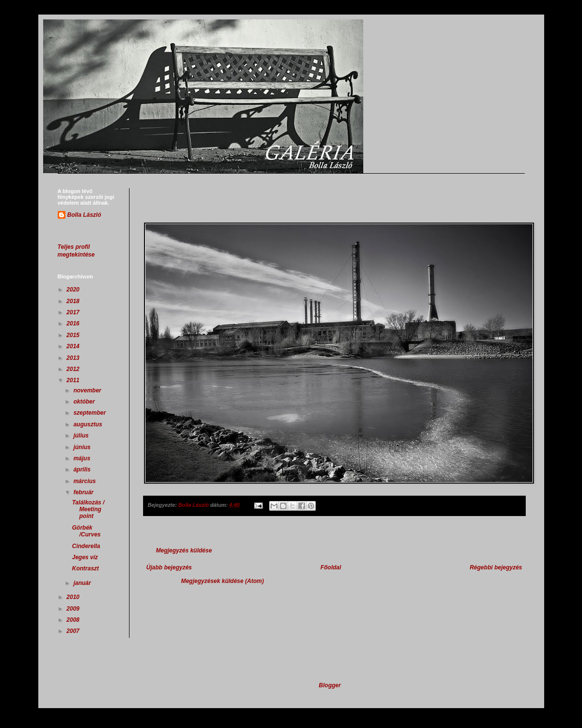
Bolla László (84, 215)
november (88, 390)
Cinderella (86, 546)
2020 (74, 290)
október (85, 402)
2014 (74, 346)
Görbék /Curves (86, 531)
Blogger (330, 685)
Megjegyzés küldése (184, 550)
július (82, 436)
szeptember (90, 413)
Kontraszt (85, 568)
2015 (74, 335)
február (84, 492)
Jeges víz (85, 557)
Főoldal (331, 567)
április (83, 469)
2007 (74, 631)
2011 (74, 380)
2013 (74, 358)
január (83, 583)
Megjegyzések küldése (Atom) (222, 581)
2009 (74, 609)
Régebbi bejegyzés (496, 567)
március (85, 481)
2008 (74, 620)
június (83, 447)
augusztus (89, 424)
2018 (74, 301)
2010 (74, 597)
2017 (74, 312)
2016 (74, 324)
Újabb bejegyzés (169, 567)
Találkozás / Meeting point (88, 510)
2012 (74, 369)
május (82, 458)
